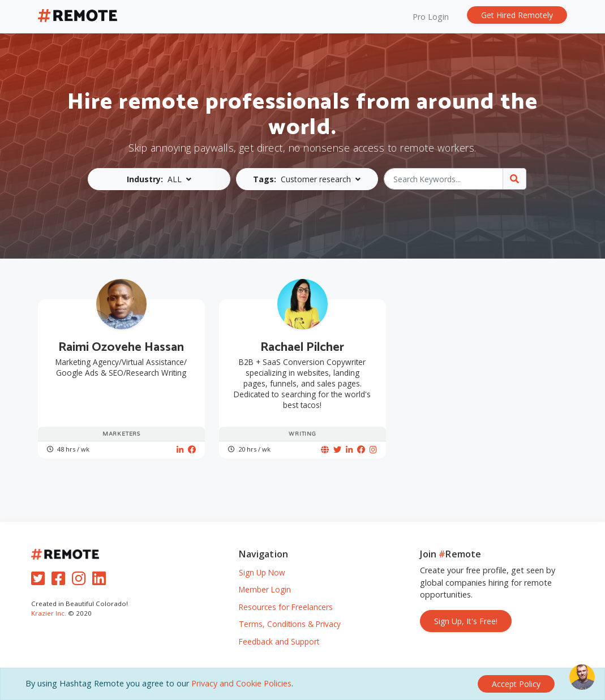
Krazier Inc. (49, 613)
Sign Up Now (262, 572)
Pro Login (431, 17)
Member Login (265, 589)
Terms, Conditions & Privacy (290, 624)
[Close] (516, 684)
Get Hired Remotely (517, 15)
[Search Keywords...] (443, 179)
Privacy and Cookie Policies (241, 683)
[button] (159, 179)
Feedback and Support (279, 641)
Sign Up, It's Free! (466, 621)
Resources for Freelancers (286, 607)
